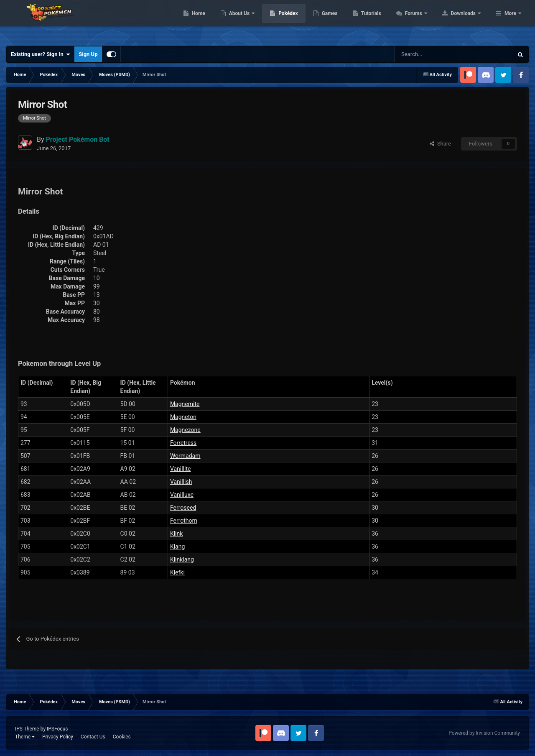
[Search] (424, 54)
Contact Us (93, 737)
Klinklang (182, 559)
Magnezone (185, 430)
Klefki (177, 572)
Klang (177, 547)
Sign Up (88, 54)
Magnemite (185, 404)
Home (251, 21)
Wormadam (185, 456)
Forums (467, 21)
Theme (25, 737)
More (510, 21)
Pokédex (341, 21)
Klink (176, 534)
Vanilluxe (182, 495)
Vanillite (181, 469)
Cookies (122, 737)
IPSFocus (57, 729)
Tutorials (424, 21)
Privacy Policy (58, 737)
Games (383, 21)
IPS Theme (27, 729)
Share (440, 144)
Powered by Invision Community (484, 733)
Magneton (183, 417)
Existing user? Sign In (40, 54)
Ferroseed (183, 508)
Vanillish (181, 482)
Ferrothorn (184, 521)
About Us (293, 21)
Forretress (183, 443)
